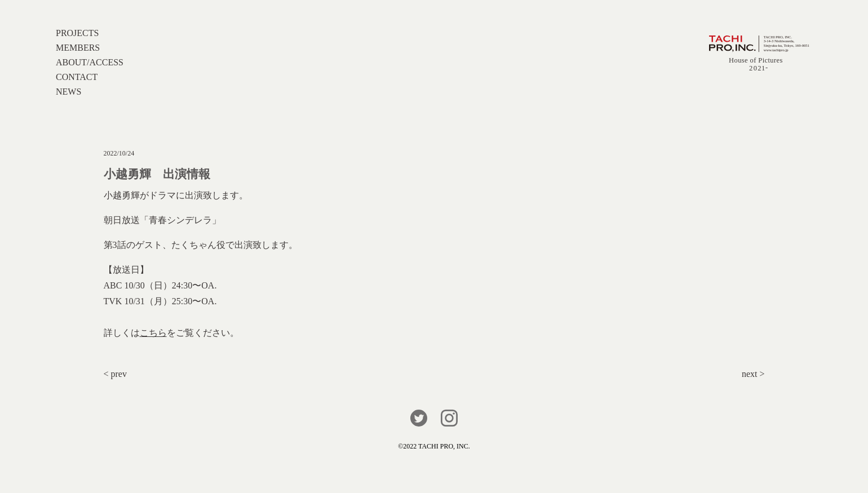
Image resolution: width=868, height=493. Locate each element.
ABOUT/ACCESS (90, 62)
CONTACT (77, 77)
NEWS (68, 92)
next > (753, 374)
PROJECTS (77, 33)
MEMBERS (78, 48)
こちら (153, 333)
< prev (115, 374)
